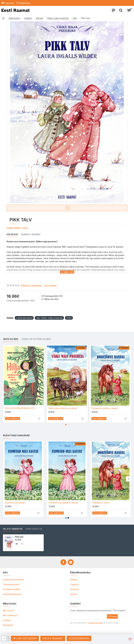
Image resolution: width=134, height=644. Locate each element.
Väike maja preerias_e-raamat (62, 408)
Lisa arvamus (50, 285)
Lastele (28, 18)
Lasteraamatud (24, 318)
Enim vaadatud (34, 529)
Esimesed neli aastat (15, 503)
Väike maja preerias (58, 18)
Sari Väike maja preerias (49, 318)
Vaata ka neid (11, 339)
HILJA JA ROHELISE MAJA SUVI (20, 408)
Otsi (75, 18)
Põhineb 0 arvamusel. (31, 285)
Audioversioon (79, 638)
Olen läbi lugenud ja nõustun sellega (94, 623)
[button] (66, 425)
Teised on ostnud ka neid (36, 339)
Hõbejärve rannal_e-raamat (105, 408)
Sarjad (39, 18)
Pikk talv (19, 537)
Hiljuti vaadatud (13, 529)
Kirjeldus (12, 234)
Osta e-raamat (53, 638)
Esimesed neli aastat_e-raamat (63, 503)
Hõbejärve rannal (101, 503)
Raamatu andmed (31, 234)
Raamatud (14, 18)
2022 (69, 318)
